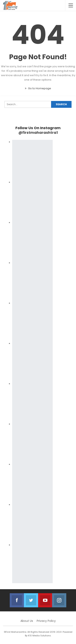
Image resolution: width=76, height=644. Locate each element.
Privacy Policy (46, 621)
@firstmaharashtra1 (38, 132)
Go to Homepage (38, 88)
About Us (27, 621)
